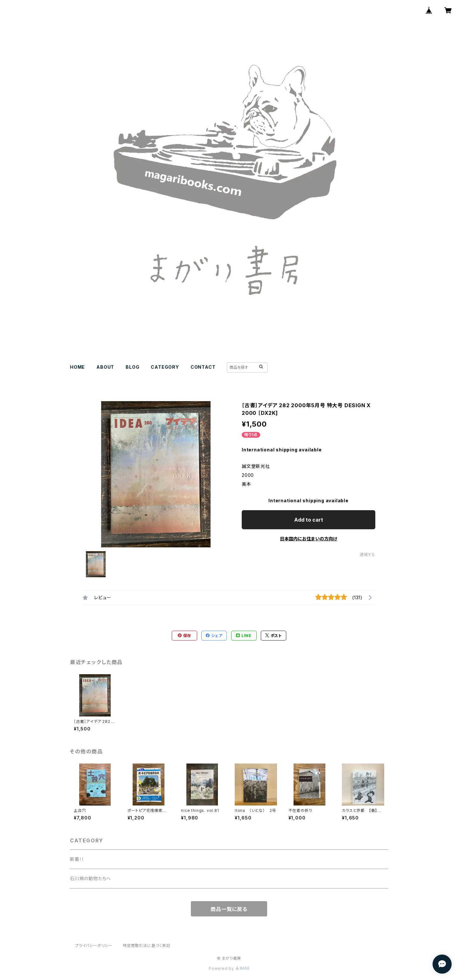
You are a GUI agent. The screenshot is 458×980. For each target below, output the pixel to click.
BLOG (132, 367)
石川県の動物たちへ (90, 878)
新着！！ (77, 859)
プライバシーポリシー (94, 946)
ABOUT (105, 367)
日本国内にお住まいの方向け (309, 539)
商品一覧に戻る (229, 909)
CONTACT (203, 367)
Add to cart (309, 520)
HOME (77, 367)
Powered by (229, 968)
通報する (368, 555)
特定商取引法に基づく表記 (147, 946)
